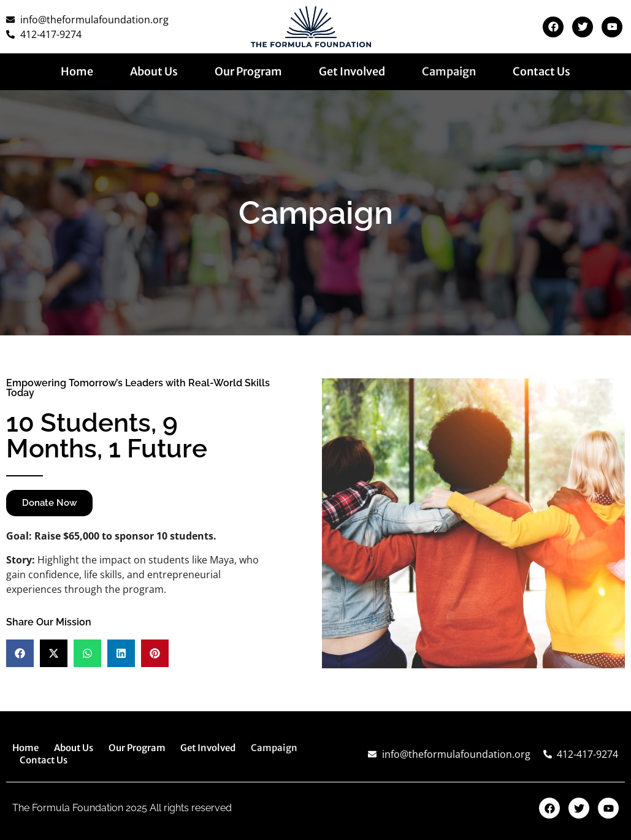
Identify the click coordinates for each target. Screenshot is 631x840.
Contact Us (541, 72)
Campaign (449, 72)
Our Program (248, 72)
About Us (154, 72)
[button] (20, 653)
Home (77, 72)
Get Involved (352, 72)
